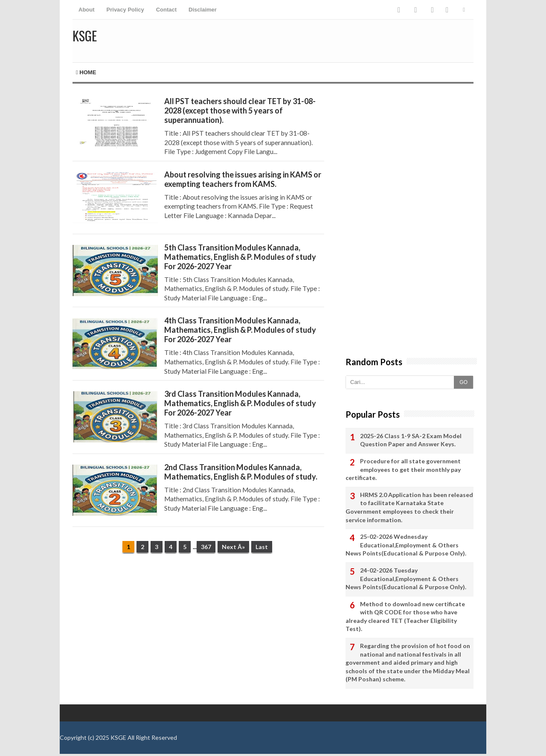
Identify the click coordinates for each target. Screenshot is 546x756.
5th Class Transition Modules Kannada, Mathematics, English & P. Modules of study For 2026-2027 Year (240, 257)
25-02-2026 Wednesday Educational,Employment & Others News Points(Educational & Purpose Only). (406, 545)
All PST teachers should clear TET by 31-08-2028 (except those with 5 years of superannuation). (240, 110)
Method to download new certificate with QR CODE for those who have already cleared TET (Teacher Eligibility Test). (405, 616)
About (87, 10)
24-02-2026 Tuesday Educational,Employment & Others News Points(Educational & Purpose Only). (406, 579)
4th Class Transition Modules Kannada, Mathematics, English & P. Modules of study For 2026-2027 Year (240, 330)
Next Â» (233, 547)
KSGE (118, 737)
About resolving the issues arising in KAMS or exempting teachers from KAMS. (243, 179)
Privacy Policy (125, 10)
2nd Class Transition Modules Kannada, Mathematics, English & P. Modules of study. (241, 472)
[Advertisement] (198, 626)
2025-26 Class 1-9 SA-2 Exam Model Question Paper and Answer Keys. (411, 440)
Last (262, 547)
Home (86, 72)
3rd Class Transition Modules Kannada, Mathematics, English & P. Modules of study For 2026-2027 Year (240, 403)
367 (206, 547)
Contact (166, 10)
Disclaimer (203, 10)
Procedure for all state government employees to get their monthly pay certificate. (403, 469)
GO (463, 382)
